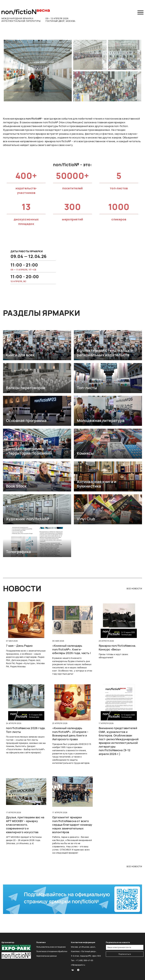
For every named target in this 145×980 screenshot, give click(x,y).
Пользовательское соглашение (51, 947)
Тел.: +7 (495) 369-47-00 (82, 960)
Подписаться (125, 954)
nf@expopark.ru (78, 965)
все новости (134, 588)
